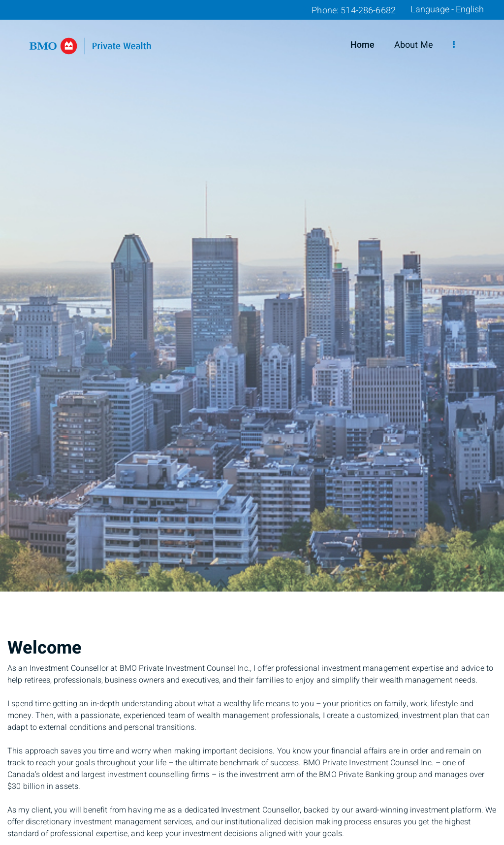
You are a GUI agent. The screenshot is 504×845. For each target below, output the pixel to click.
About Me (414, 45)
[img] (252, 296)
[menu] (454, 45)
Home (362, 45)
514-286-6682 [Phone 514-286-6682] (368, 11)
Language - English (447, 10)
